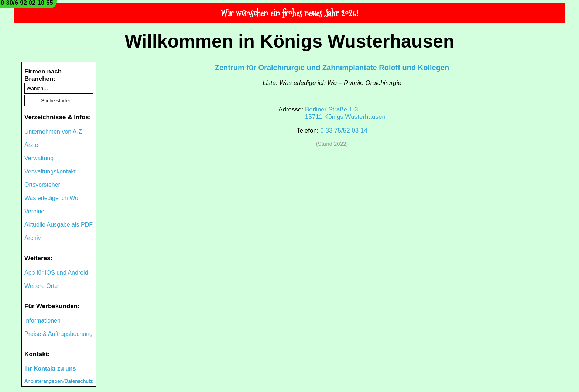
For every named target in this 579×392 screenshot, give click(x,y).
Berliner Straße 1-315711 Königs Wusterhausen (345, 113)
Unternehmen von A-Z (53, 132)
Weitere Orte (41, 286)
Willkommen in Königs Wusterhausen (289, 41)
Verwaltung (39, 158)
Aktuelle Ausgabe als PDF (59, 225)
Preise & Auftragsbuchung (59, 334)
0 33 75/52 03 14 (344, 130)
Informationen (42, 321)
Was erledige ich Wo (51, 198)
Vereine (34, 211)
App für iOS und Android (56, 273)
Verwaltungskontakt (50, 171)
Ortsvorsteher (42, 185)
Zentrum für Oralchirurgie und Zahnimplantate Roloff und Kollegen (332, 68)
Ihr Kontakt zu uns (50, 369)
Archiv (32, 238)
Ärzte (31, 145)
